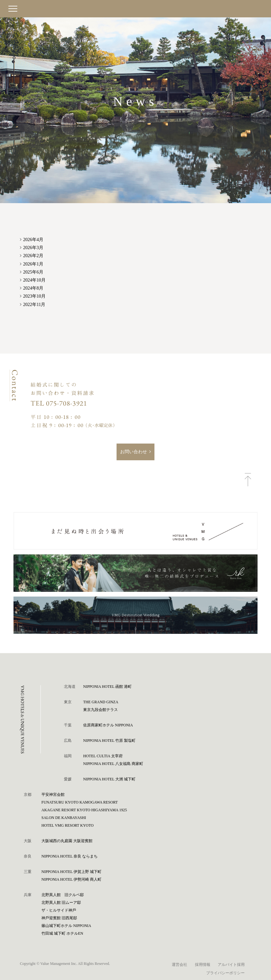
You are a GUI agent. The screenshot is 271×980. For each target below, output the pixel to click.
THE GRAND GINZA (101, 702)
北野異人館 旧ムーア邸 (61, 903)
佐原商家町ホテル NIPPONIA (108, 725)
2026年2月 (33, 256)
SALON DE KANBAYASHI (64, 818)
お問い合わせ (134, 452)
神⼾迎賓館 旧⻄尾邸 (59, 918)
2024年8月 (33, 288)
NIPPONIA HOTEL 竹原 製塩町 (109, 741)
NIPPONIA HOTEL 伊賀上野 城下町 (71, 872)
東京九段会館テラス (101, 710)
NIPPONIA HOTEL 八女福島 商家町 (113, 764)
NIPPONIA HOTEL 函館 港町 (107, 687)
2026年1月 (33, 264)
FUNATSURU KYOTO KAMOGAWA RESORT (80, 802)
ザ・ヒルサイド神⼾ (59, 910)
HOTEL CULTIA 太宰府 (103, 756)
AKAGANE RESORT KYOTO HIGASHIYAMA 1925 (84, 810)
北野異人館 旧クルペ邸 (63, 895)
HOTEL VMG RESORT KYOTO (68, 825)
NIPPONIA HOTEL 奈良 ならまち (70, 856)
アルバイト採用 (231, 965)
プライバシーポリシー (225, 973)
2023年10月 (34, 296)
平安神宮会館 (53, 795)
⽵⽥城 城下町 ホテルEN (62, 933)
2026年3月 (33, 248)
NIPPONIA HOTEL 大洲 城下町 (109, 779)
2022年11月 (34, 305)
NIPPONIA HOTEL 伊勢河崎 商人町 (71, 879)
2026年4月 (33, 240)
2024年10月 (34, 280)
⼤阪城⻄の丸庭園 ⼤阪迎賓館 (67, 841)
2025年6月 (33, 272)
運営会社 (179, 965)
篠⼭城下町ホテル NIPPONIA (66, 926)
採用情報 (203, 965)
